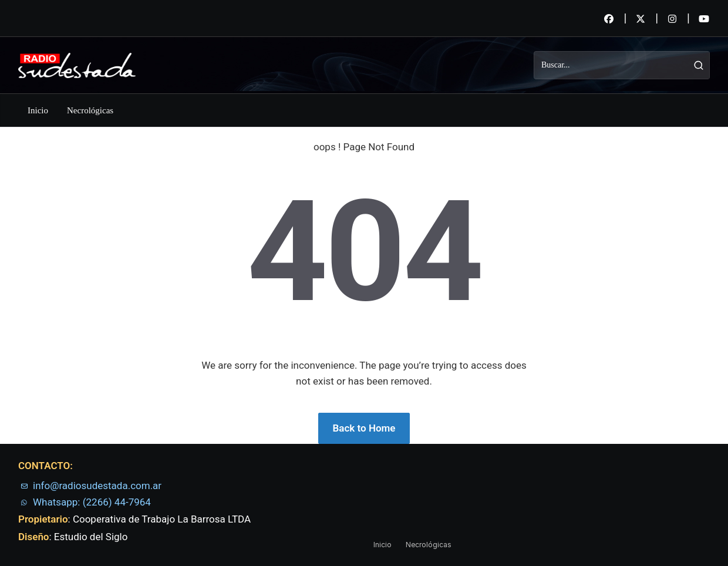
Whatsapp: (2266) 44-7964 (92, 502)
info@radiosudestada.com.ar (97, 486)
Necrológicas (90, 110)
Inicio (38, 110)
